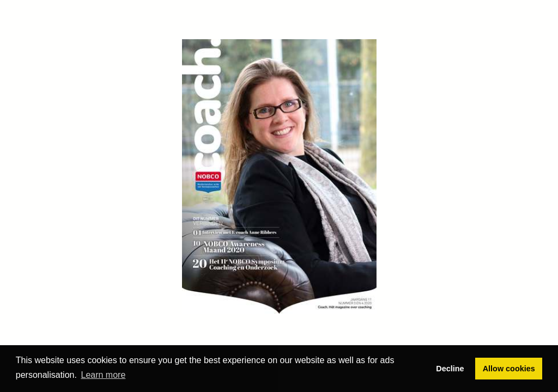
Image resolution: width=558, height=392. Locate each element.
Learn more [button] (104, 375)
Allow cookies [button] (509, 369)
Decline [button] (450, 369)
